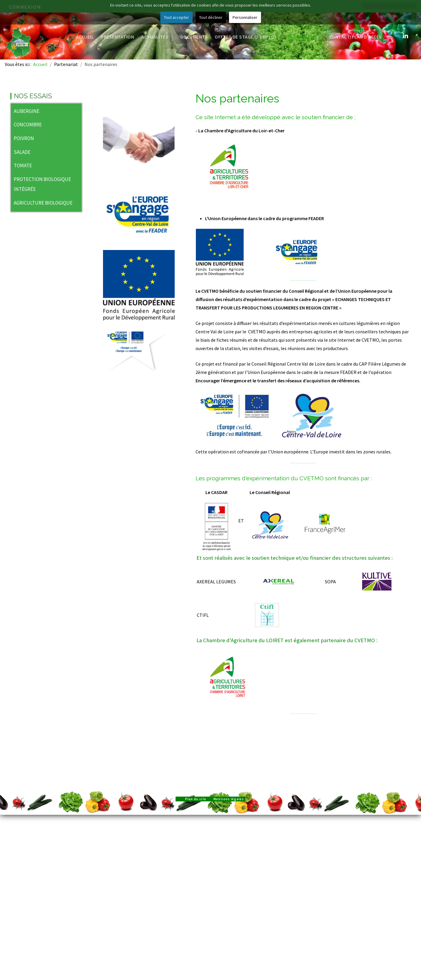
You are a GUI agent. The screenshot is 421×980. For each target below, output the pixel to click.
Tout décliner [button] (211, 17)
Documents (194, 37)
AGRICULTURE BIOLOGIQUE (43, 203)
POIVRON (24, 138)
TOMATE (23, 165)
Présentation (117, 37)
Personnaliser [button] (245, 17)
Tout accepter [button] (176, 17)
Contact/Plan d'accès (358, 37)
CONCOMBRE (28, 125)
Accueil (85, 37)
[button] (77, 112)
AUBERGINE (27, 111)
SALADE (22, 152)
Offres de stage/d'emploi (248, 37)
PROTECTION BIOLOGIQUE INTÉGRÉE (42, 184)
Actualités (157, 37)
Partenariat (305, 37)
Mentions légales (229, 799)
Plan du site (196, 799)
